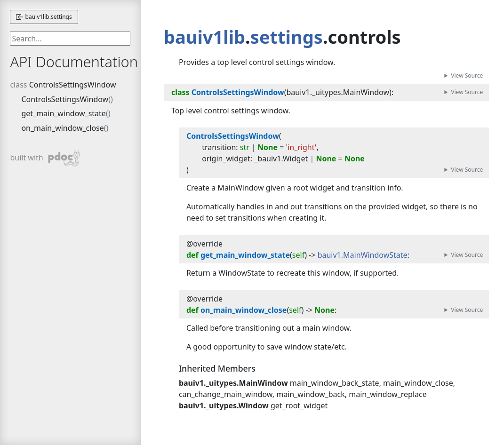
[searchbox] (70, 39)
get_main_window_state (64, 113)
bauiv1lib (204, 37)
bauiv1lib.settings (44, 17)
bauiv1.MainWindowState (363, 255)
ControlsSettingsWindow (73, 85)
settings (287, 37)
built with (45, 158)
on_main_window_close (62, 128)
